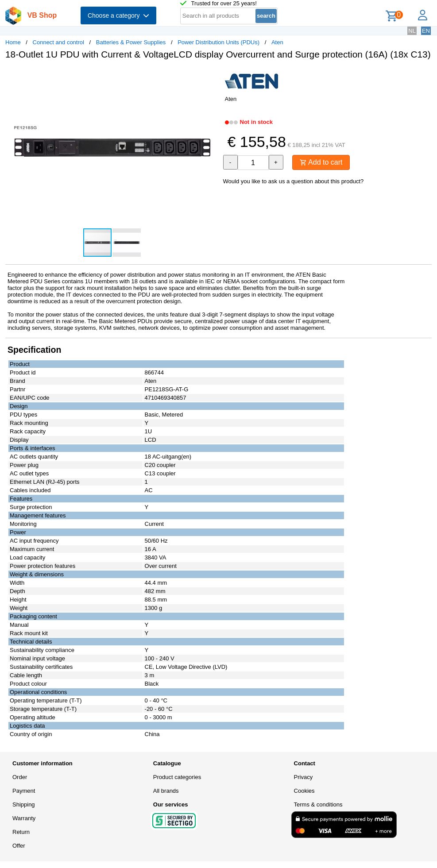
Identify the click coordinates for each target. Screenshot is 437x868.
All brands (166, 791)
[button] (211, 76)
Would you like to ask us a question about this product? (294, 181)
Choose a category (118, 15)
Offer (19, 846)
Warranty (24, 818)
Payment (24, 791)
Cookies (304, 791)
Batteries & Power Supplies (131, 42)
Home (13, 42)
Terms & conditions (318, 804)
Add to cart (321, 162)
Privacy (304, 777)
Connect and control (58, 42)
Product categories (177, 777)
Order (20, 777)
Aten (277, 42)
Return (21, 832)
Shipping (24, 804)
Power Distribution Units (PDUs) (218, 42)
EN (426, 31)
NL (412, 31)
